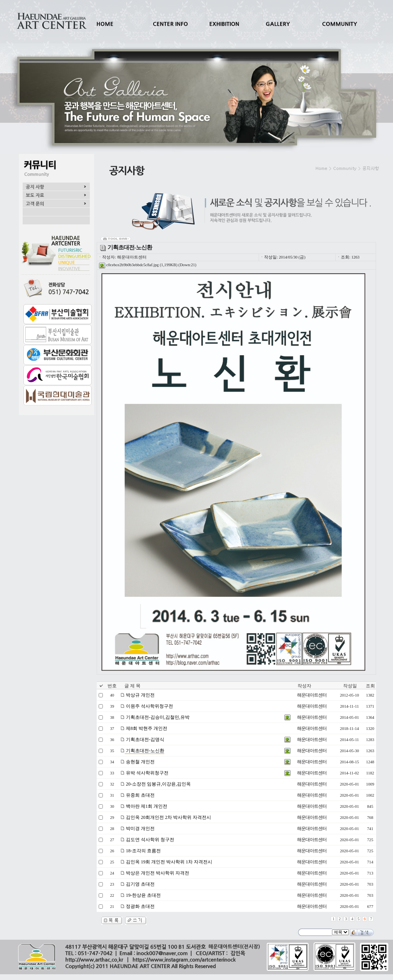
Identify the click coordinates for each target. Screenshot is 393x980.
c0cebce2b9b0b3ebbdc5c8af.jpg (129, 265)
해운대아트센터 (312, 695)
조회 (370, 686)
